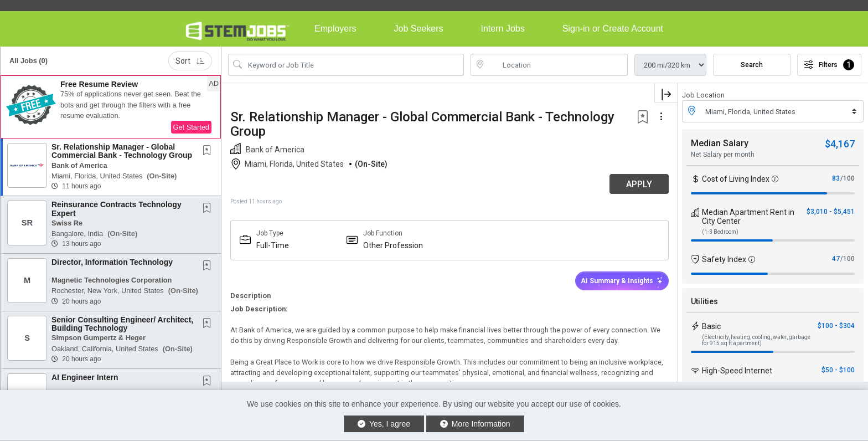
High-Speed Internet (737, 371)
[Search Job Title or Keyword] (354, 65)
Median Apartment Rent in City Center (748, 217)
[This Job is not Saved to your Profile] (209, 151)
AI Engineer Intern (85, 377)
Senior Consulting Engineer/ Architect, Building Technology (122, 324)
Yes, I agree (384, 424)
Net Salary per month (723, 155)
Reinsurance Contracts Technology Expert (117, 209)
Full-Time (273, 245)
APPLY (639, 184)
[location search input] (557, 65)
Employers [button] (335, 29)
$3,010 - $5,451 (831, 212)
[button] (111, 107)
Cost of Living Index (736, 179)
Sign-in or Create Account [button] (613, 29)
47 (836, 259)
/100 (848, 178)
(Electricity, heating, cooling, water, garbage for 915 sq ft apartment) (756, 340)
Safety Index (724, 259)
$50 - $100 (838, 370)
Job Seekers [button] (419, 29)
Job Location (703, 95)
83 (836, 178)
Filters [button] (829, 65)
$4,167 (840, 144)
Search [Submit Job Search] (752, 65)
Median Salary (720, 143)
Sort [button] (190, 61)
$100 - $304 (836, 326)
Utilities (704, 301)
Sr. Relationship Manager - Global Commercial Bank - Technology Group (122, 151)
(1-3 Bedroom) (720, 232)
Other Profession (393, 245)
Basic (711, 326)
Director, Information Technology (112, 262)
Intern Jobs (503, 29)
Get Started (191, 127)
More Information (475, 424)
